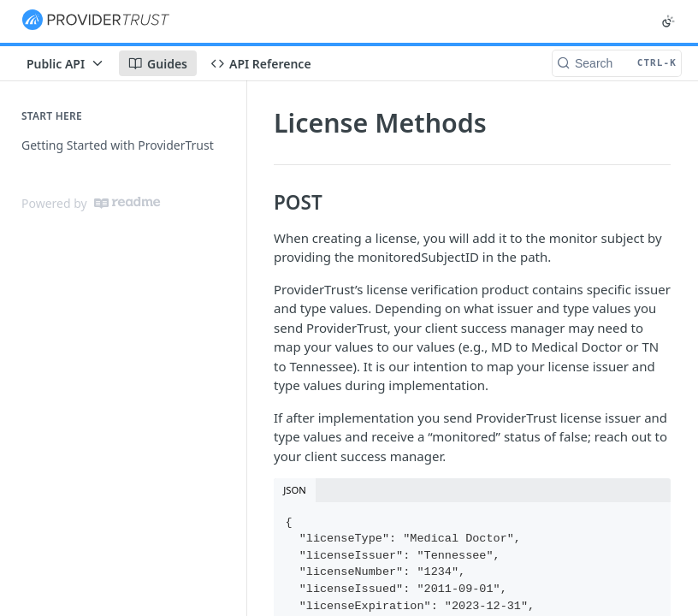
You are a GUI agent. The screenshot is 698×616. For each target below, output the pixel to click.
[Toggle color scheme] (668, 21)
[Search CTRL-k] (617, 63)
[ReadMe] (127, 203)
